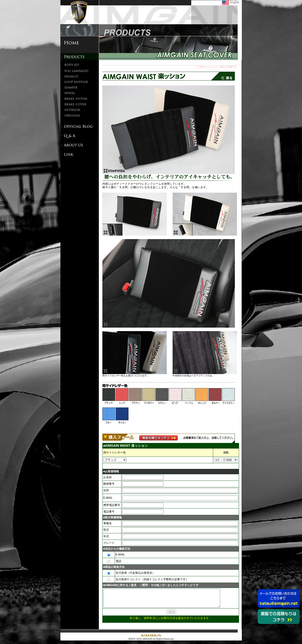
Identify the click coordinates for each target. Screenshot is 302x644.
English (235, 2)
